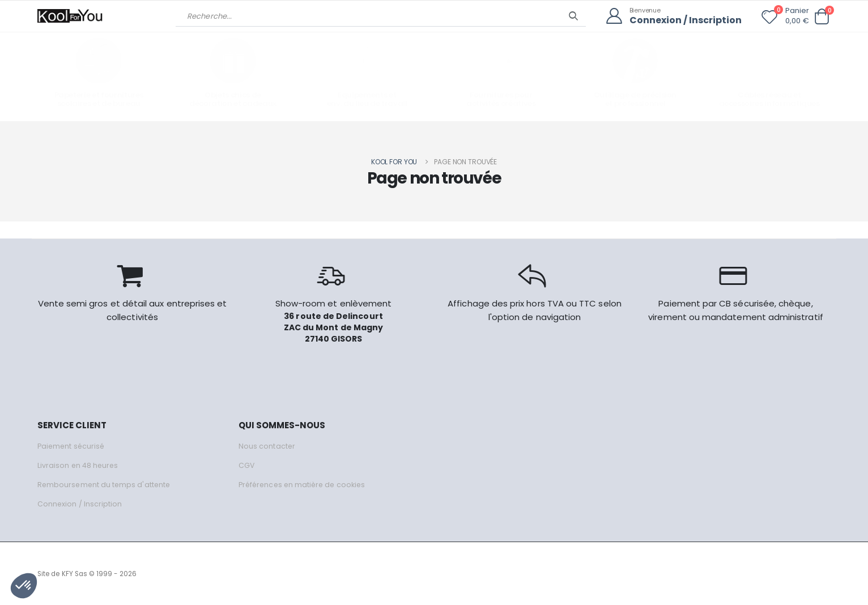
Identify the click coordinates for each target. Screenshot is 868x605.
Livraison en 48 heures (79, 465)
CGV (247, 465)
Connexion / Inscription (683, 20)
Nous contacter (267, 446)
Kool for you (394, 161)
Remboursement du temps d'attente (105, 484)
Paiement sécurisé (72, 446)
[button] (822, 17)
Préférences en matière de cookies (305, 484)
